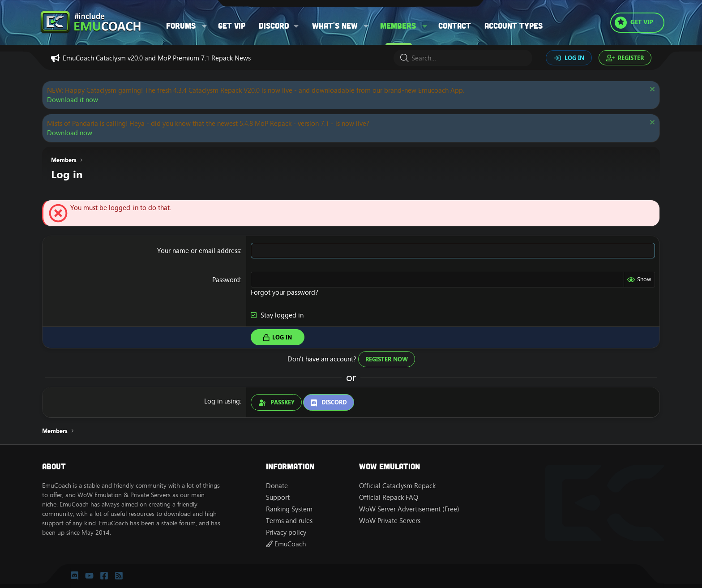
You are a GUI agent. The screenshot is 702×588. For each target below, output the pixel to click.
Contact (455, 26)
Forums (181, 26)
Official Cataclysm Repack (397, 486)
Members (398, 26)
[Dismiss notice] (651, 90)
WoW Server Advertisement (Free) (409, 509)
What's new (335, 26)
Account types (514, 26)
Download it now (73, 100)
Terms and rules (289, 521)
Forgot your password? (285, 292)
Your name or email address (199, 251)
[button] (205, 26)
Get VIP (232, 26)
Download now (70, 133)
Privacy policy (286, 532)
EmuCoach (286, 544)
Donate (277, 486)
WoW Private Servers (390, 521)
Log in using (222, 401)
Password (226, 280)
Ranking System (289, 509)
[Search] (463, 58)
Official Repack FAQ (389, 497)
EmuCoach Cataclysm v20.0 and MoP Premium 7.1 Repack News (157, 58)
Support (278, 497)
